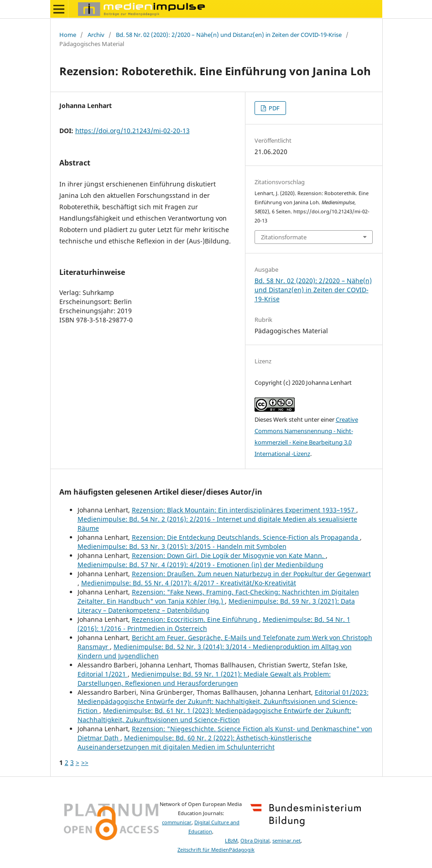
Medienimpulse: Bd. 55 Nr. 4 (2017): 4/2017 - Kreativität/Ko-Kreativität (189, 583)
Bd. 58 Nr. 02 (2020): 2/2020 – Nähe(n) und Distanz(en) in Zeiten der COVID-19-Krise (229, 35)
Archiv (96, 35)
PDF (273, 108)
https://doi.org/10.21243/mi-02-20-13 (133, 131)
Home (68, 35)
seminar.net (286, 841)
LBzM (231, 841)
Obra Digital (255, 841)
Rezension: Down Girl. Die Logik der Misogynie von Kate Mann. (229, 555)
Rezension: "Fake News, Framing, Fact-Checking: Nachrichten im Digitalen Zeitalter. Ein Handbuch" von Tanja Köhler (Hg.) (218, 597)
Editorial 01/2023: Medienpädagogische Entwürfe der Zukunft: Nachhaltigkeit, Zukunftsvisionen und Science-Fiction (223, 701)
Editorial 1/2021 (103, 674)
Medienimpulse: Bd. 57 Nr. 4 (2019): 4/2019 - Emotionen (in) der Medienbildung (200, 565)
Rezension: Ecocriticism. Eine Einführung (195, 619)
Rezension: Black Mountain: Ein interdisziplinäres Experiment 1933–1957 (244, 510)
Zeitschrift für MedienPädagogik (216, 850)
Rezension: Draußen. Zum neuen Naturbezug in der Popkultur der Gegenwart (251, 574)
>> (85, 762)
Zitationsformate (284, 237)
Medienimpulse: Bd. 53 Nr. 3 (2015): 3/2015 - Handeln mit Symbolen (182, 546)
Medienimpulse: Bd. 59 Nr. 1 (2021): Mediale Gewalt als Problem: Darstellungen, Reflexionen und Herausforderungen (204, 679)
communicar (177, 822)
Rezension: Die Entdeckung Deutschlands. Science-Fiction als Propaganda (246, 537)
